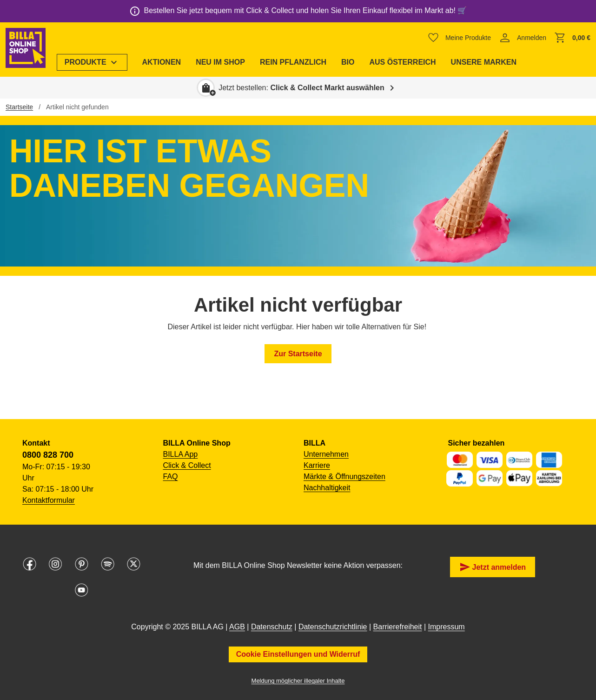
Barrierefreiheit (398, 627)
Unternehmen (326, 454)
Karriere (317, 465)
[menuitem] (95, 62)
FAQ (171, 477)
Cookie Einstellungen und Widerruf (298, 654)
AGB (237, 627)
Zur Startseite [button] (298, 354)
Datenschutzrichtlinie (333, 627)
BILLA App (181, 454)
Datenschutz (272, 627)
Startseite (19, 107)
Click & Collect (187, 465)
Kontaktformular (49, 500)
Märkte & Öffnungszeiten (344, 477)
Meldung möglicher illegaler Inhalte (298, 681)
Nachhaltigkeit (327, 488)
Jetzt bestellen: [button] (301, 88)
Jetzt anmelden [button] (493, 567)
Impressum (447, 627)
